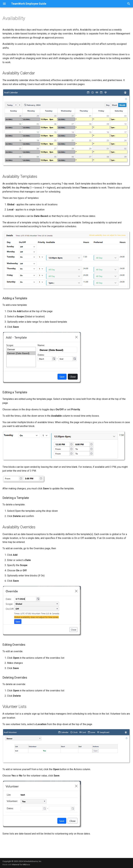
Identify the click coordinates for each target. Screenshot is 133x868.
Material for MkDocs (21, 865)
